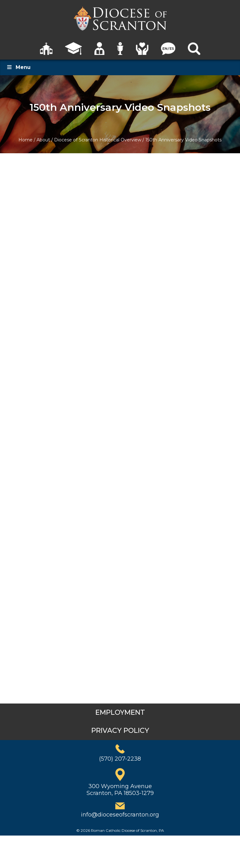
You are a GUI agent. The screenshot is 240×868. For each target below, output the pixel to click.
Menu (18, 67)
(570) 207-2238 (120, 759)
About (43, 140)
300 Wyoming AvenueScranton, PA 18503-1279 (120, 790)
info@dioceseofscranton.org (120, 815)
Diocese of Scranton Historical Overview (98, 140)
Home (25, 140)
